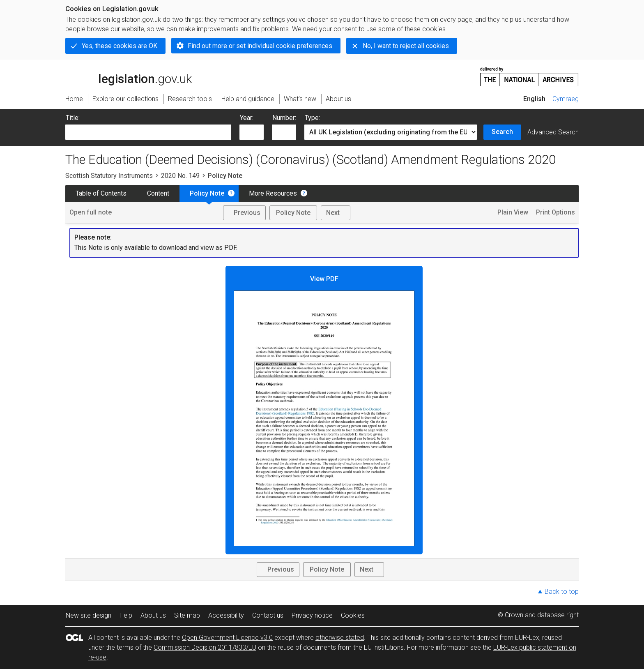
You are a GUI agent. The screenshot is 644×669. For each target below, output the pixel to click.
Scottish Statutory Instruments (109, 176)
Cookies (353, 615)
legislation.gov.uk (129, 76)
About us (153, 615)
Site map (187, 615)
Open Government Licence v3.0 (227, 638)
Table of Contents (101, 193)
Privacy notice (312, 615)
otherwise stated (340, 638)
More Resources (273, 193)
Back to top (562, 592)
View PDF (324, 411)
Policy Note (207, 193)
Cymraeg (566, 99)
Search (502, 132)
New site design (89, 615)
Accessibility (226, 615)
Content (158, 193)
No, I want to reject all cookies (406, 46)
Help (126, 615)
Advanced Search (553, 132)
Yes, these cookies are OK (120, 46)
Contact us (268, 615)
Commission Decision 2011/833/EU (205, 647)
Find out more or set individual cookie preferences (260, 46)
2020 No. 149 (180, 176)
